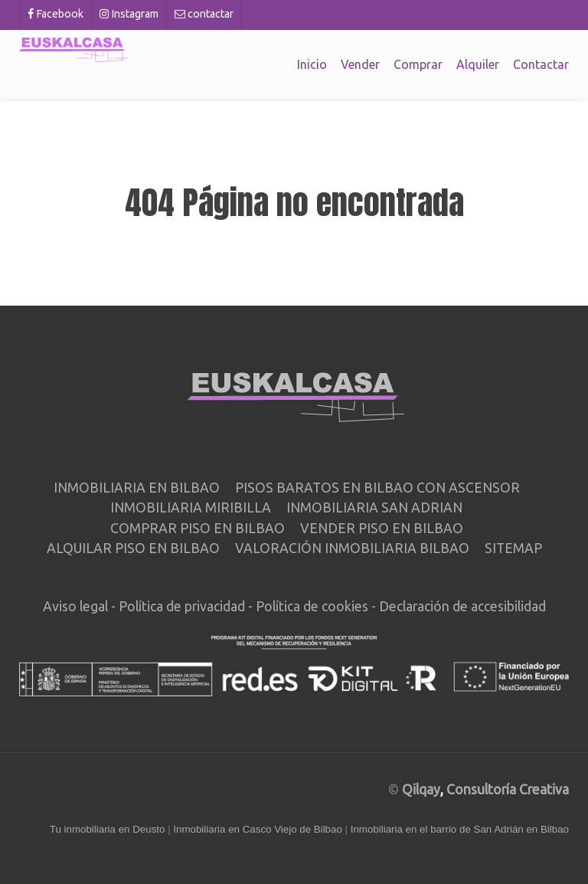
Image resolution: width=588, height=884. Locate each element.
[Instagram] (129, 15)
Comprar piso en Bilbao (198, 528)
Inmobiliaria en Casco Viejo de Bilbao (258, 829)
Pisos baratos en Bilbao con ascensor (377, 488)
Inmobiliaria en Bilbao (137, 488)
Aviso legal (75, 606)
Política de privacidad (182, 606)
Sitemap (513, 548)
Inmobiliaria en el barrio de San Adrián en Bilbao (460, 829)
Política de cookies (312, 606)
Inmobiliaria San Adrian (374, 507)
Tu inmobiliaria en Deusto (108, 829)
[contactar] (204, 15)
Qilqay (421, 789)
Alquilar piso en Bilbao (133, 548)
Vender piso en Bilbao (382, 528)
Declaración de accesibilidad (462, 606)
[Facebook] (56, 15)
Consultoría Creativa (508, 789)
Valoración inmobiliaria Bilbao (352, 548)
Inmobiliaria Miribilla (191, 507)
